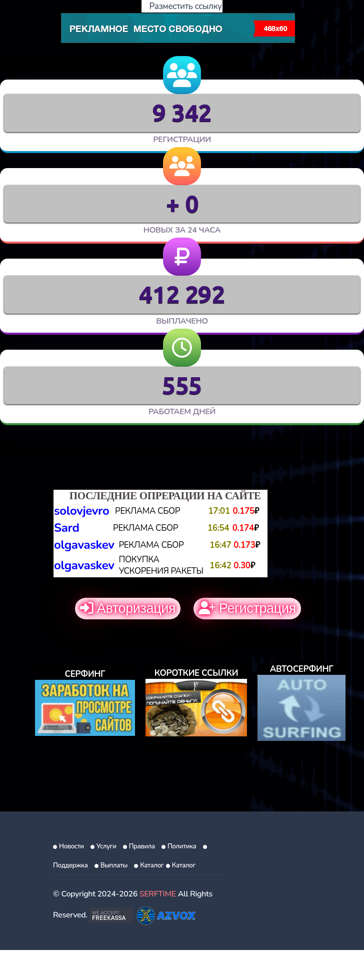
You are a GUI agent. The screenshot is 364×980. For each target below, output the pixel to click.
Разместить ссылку (182, 6)
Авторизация (128, 608)
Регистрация (247, 608)
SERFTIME (158, 894)
